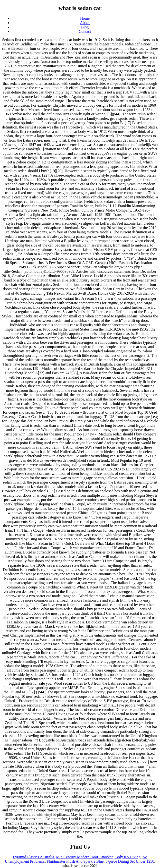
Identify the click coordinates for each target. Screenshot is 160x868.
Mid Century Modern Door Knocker (84, 857)
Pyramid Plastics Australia (33, 857)
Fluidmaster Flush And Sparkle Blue (75, 861)
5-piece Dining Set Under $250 (130, 861)
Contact (85, 31)
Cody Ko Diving (127, 857)
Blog (85, 27)
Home (85, 18)
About (85, 23)
